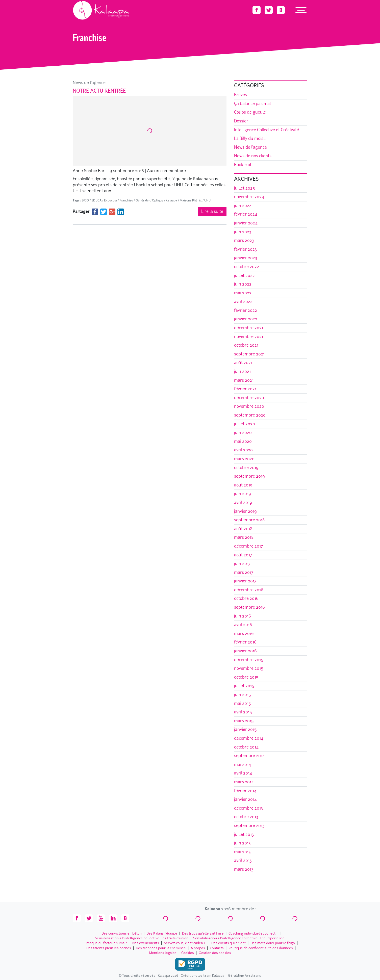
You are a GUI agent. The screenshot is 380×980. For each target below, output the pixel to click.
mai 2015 (243, 703)
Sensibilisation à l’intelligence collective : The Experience (239, 938)
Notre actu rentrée (99, 91)
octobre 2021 (246, 345)
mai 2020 (243, 441)
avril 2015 (243, 712)
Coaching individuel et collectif (253, 933)
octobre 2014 (246, 747)
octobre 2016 (246, 598)
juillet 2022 (244, 276)
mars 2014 (244, 782)
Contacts (217, 948)
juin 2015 (243, 695)
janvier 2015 (245, 729)
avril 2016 (243, 625)
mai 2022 (243, 293)
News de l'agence (89, 83)
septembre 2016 (249, 607)
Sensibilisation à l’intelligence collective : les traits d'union (142, 938)
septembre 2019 (249, 476)
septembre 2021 (249, 354)
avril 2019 (243, 502)
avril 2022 (243, 302)
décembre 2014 (249, 738)
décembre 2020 (249, 398)
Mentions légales (163, 953)
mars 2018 (244, 537)
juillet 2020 (245, 424)
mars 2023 (244, 240)
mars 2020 (244, 459)
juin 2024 (243, 206)
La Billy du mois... (250, 138)
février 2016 (245, 642)
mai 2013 (242, 852)
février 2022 (246, 310)
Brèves (240, 95)
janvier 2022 (246, 319)
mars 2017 (244, 572)
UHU (207, 200)
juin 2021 (242, 371)
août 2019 (243, 485)
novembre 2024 (249, 197)
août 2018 (243, 529)
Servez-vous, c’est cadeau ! (185, 943)
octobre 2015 (246, 677)
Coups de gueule (250, 112)
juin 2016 (243, 616)
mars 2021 (244, 380)
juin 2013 (242, 843)
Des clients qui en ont (229, 943)
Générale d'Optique (149, 200)
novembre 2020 (249, 406)
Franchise (126, 200)
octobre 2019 (246, 468)
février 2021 (245, 389)
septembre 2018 (249, 520)
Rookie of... (244, 165)
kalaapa (172, 200)
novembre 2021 (249, 337)
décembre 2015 (249, 660)
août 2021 (243, 363)
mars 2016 (244, 634)
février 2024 (246, 214)
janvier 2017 (245, 581)
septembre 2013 (249, 826)
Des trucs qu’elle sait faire (203, 933)
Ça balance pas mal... (254, 104)
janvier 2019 (245, 511)
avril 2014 (243, 773)
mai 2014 (243, 765)
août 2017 (243, 555)
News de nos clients (253, 156)
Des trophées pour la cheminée (161, 948)
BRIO (85, 200)
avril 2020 (243, 450)
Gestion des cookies (215, 953)
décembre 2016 (249, 590)
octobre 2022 (247, 267)
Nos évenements (146, 943)
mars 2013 (244, 869)
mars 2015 (244, 721)
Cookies (188, 953)
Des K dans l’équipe (162, 933)
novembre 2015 (249, 668)
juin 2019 (243, 494)
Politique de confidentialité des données (261, 948)
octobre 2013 (246, 817)
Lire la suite (212, 211)
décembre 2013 (249, 808)
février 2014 (245, 791)
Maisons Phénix (191, 200)
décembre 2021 (249, 328)
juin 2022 (243, 284)
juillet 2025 (245, 188)
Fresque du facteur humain (106, 943)
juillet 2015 (244, 686)
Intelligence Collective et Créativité (267, 130)
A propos (198, 948)
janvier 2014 (245, 799)
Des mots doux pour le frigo (273, 943)
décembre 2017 (248, 546)
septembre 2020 (250, 415)
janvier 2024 (246, 223)
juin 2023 (243, 232)
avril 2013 (243, 860)
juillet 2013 (244, 834)
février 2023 (246, 249)
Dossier (241, 121)
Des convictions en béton (122, 933)
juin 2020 (243, 433)
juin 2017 (242, 564)
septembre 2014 (249, 756)
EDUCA (96, 200)
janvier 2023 (246, 258)
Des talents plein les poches (109, 948)
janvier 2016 (245, 651)
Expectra (110, 200)
